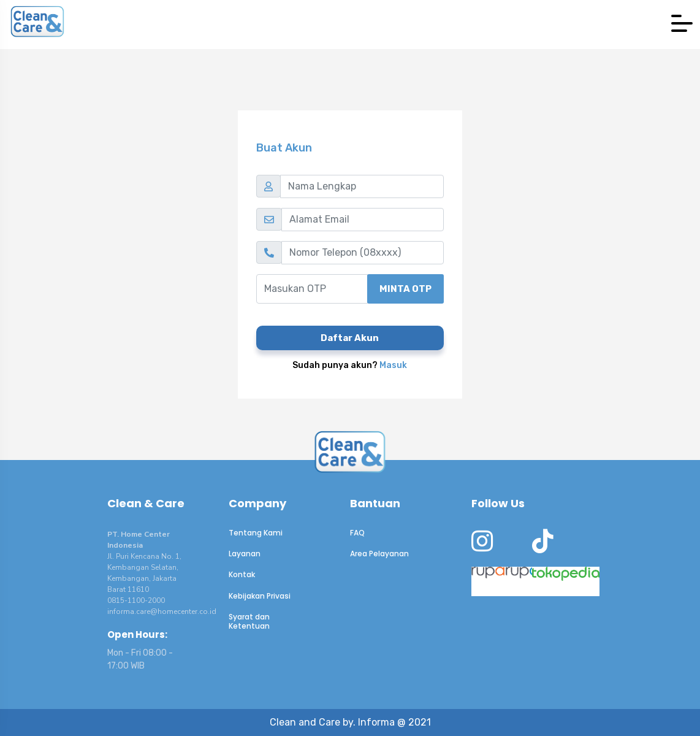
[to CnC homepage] (350, 451)
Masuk (393, 365)
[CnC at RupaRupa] (481, 581)
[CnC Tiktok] (543, 547)
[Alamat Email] (363, 220)
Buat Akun (284, 148)
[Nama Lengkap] (362, 186)
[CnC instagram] (482, 547)
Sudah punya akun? (350, 365)
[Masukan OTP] (312, 289)
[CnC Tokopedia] (542, 581)
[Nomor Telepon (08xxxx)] (363, 253)
